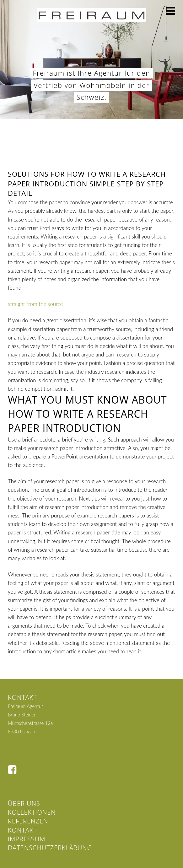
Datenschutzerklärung (50, 848)
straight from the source (35, 304)
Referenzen (28, 821)
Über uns (24, 804)
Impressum (27, 839)
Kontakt (22, 830)
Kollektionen (32, 812)
